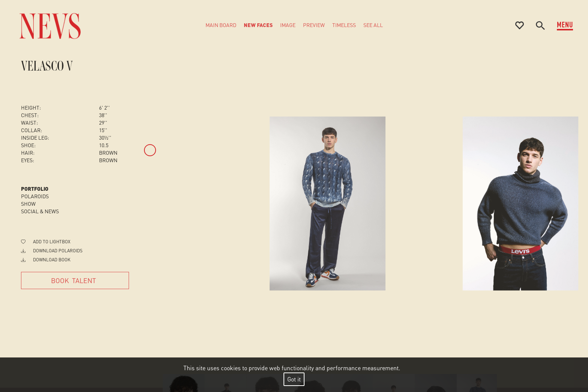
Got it (294, 379)
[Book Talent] (75, 280)
